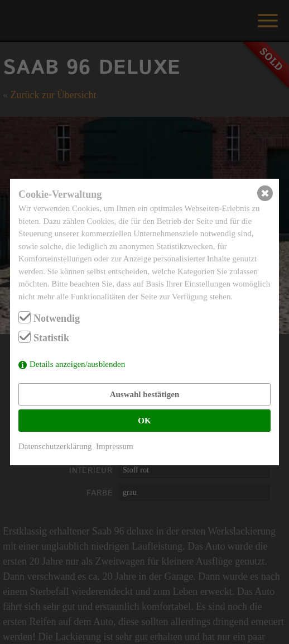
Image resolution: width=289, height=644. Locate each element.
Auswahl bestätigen (145, 394)
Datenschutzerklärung (55, 446)
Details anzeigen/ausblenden (77, 364)
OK (144, 421)
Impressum (115, 446)
